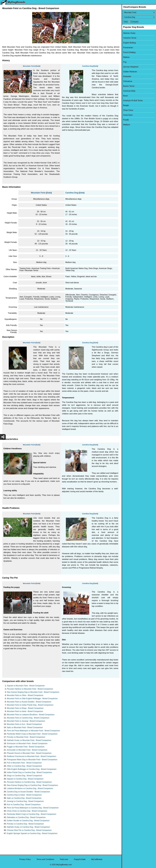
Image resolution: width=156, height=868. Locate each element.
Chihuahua (128, 81)
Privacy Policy (25, 859)
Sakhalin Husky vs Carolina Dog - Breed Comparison (28, 827)
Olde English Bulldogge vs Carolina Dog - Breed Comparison (32, 769)
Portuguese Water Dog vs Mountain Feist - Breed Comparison (32, 760)
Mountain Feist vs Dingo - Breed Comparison (25, 708)
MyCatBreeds (97, 859)
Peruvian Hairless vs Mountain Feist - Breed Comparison (30, 689)
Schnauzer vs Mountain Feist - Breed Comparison (27, 743)
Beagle (126, 105)
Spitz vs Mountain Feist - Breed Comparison (25, 727)
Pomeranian (128, 48)
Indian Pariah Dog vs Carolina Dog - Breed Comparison (29, 772)
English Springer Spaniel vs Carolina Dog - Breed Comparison (32, 833)
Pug (125, 62)
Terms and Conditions (45, 859)
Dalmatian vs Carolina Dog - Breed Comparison (26, 817)
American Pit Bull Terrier (133, 101)
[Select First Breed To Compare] (139, 12)
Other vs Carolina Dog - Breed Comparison (24, 766)
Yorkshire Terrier (130, 38)
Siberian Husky (129, 33)
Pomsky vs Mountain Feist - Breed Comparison (26, 737)
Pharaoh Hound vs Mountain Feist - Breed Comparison (29, 753)
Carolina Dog (87, 66)
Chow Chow (128, 110)
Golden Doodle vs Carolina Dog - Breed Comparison (28, 821)
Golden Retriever (130, 72)
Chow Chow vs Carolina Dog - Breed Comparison (27, 811)
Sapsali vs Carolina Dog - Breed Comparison (25, 779)
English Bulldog (129, 43)
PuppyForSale (80, 859)
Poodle (126, 120)
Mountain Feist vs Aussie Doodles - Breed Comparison (29, 702)
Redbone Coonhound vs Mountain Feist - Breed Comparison (31, 756)
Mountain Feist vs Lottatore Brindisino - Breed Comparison (31, 715)
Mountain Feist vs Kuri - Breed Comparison (24, 724)
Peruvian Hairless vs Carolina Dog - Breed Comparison (29, 782)
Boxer (126, 96)
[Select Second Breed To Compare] (139, 17)
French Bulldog (129, 52)
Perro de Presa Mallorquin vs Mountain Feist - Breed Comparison (33, 731)
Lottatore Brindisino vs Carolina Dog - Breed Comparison (30, 788)
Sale (38, 66)
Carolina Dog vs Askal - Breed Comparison (24, 795)
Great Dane (128, 115)
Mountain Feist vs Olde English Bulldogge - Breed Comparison (32, 699)
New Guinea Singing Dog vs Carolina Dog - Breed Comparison (32, 785)
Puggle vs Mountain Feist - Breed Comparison (26, 747)
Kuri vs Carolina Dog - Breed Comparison (24, 805)
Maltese (126, 57)
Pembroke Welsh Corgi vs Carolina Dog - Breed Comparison (31, 814)
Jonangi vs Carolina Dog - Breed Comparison (25, 801)
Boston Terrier (129, 86)
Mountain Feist (29, 66)
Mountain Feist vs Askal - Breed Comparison (25, 711)
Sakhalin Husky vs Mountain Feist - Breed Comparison (29, 740)
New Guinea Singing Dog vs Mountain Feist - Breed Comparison (33, 692)
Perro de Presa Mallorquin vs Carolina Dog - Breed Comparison (33, 808)
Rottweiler (127, 76)
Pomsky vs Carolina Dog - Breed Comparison (25, 824)
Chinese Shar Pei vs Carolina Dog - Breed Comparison (29, 830)
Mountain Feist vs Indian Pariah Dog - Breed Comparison (30, 705)
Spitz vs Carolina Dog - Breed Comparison (24, 798)
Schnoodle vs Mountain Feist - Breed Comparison (27, 750)
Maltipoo (127, 125)
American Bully (129, 91)
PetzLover (64, 859)
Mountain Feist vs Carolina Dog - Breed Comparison (28, 718)
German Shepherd (131, 67)
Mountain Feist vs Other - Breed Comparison (25, 695)
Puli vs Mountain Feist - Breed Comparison (24, 763)
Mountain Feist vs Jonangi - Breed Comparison (26, 721)
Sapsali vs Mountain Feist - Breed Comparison (26, 686)
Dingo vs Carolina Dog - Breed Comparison (25, 776)
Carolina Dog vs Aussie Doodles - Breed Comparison (28, 792)
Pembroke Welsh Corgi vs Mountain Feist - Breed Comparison (32, 734)
